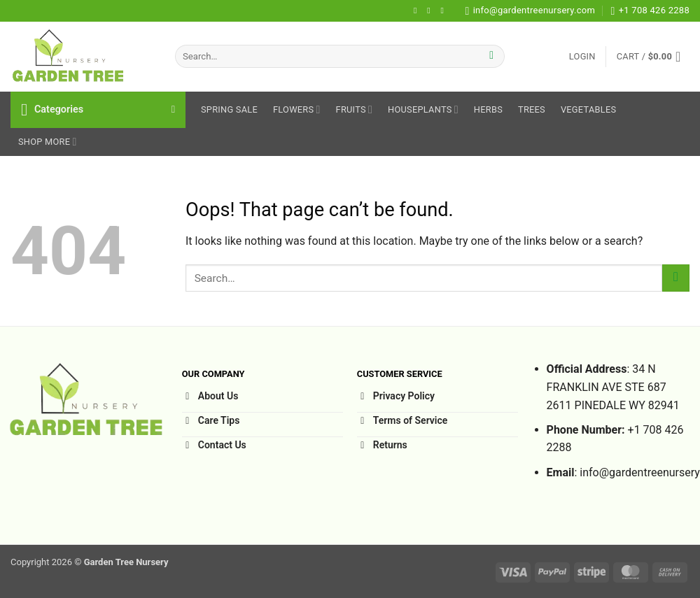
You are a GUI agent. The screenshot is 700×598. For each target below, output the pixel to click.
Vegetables (588, 109)
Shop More (48, 142)
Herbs (488, 109)
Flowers (297, 109)
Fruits (355, 109)
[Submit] (492, 57)
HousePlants (423, 109)
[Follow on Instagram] (431, 10)
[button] (582, 57)
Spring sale (229, 109)
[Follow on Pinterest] (444, 10)
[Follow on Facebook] (418, 10)
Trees (532, 109)
